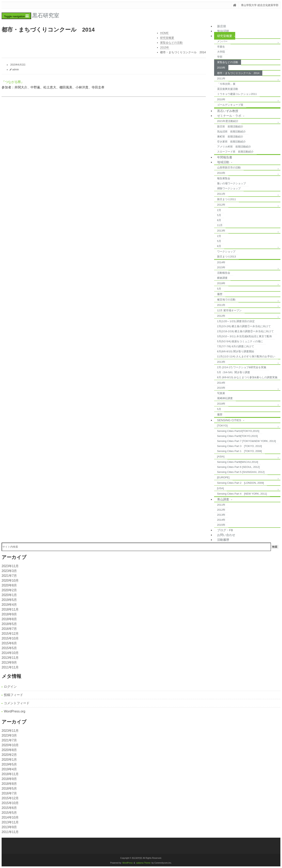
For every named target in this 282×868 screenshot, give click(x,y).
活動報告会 (224, 273)
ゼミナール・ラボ (229, 116)
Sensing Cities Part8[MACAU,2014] (238, 462)
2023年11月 (10, 566)
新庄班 (222, 26)
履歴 (220, 294)
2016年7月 (9, 629)
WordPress (128, 863)
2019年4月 (9, 605)
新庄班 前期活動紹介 (230, 127)
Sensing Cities (229, 420)
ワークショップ (226, 252)
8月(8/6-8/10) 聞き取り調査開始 (236, 351)
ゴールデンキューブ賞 (230, 105)
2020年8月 (9, 585)
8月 (219, 220)
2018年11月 (10, 609)
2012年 (221, 205)
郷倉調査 (222, 278)
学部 (220, 57)
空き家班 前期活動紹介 (231, 142)
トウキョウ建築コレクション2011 (237, 94)
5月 (219, 215)
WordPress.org (14, 711)
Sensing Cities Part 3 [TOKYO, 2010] (240, 446)
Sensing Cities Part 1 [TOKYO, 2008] (240, 451)
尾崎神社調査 (225, 398)
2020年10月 (10, 581)
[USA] (221, 488)
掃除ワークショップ (229, 188)
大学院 (221, 52)
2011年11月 (10, 667)
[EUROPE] (223, 477)
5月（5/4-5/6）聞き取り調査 (234, 372)
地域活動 (223, 162)
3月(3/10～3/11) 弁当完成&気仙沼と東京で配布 (245, 336)
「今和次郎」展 (226, 84)
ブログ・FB (225, 530)
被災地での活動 (226, 300)
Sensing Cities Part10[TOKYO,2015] (238, 431)
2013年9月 (9, 663)
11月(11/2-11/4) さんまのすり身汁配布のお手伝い (246, 356)
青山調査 (223, 499)
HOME (164, 33)
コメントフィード (17, 703)
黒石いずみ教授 (228, 111)
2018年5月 (9, 624)
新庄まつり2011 (227, 199)
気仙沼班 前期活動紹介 (231, 132)
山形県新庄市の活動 (229, 168)
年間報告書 (225, 157)
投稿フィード (13, 695)
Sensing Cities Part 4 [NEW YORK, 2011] (242, 494)
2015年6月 (9, 643)
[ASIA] (221, 457)
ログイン (10, 687)
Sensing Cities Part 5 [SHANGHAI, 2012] (241, 472)
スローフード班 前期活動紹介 (235, 152)
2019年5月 (9, 600)
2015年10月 (10, 638)
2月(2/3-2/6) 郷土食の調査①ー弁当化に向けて (244, 326)
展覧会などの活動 (228, 62)
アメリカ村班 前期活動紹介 (234, 147)
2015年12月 (10, 634)
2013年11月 (10, 658)
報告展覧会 (224, 178)
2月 (219, 210)
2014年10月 (10, 653)
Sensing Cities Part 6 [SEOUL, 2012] (238, 467)
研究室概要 (225, 36)
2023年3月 (9, 571)
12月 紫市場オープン (229, 310)
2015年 (221, 68)
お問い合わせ (226, 535)
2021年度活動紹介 (228, 121)
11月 (220, 225)
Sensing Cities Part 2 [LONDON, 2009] (241, 483)
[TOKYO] (222, 426)
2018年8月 (9, 619)
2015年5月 (9, 648)
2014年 (221, 262)
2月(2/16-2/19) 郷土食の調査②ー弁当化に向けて (245, 331)
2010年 (221, 99)
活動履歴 (223, 540)
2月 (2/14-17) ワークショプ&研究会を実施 (242, 367)
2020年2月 (9, 590)
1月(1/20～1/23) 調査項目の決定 (236, 321)
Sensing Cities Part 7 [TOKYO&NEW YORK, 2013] (247, 441)
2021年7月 (9, 576)
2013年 (221, 231)
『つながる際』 (13, 82)
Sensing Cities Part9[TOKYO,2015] (238, 436)
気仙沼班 (223, 31)
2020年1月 (9, 595)
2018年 (221, 283)
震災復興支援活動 (228, 89)
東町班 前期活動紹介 (230, 137)
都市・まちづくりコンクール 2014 (238, 73)
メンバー (222, 41)
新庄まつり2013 (227, 257)
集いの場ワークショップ (231, 183)
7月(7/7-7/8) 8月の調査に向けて (236, 346)
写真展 (221, 393)
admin (16, 70)
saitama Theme (143, 863)
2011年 (221, 78)
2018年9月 (9, 614)
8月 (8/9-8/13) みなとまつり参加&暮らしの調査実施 (247, 377)
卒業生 (221, 47)
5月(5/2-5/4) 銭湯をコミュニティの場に (240, 341)
